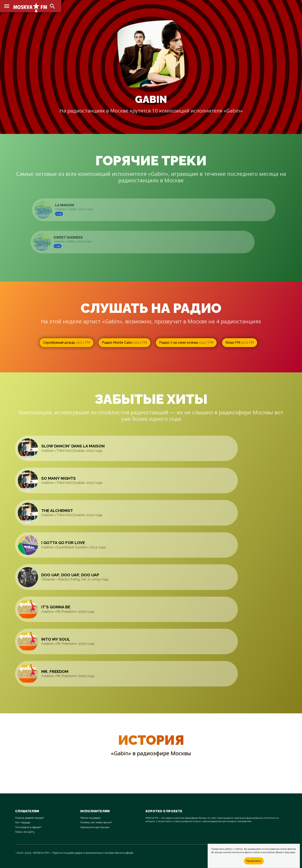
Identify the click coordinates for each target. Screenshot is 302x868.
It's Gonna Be (56, 607)
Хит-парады (23, 822)
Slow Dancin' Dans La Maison (73, 446)
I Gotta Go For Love (63, 543)
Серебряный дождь (66, 343)
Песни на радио (90, 818)
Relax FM (240, 343)
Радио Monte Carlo (124, 343)
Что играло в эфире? (28, 827)
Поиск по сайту (25, 832)
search (52, 6)
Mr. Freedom (55, 671)
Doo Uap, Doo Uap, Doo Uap (70, 575)
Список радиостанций (29, 818)
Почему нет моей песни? (96, 822)
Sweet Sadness (73, 238)
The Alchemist (57, 510)
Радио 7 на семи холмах (186, 343)
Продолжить (254, 861)
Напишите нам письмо (95, 827)
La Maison (70, 205)
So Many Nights (59, 478)
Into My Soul (56, 639)
